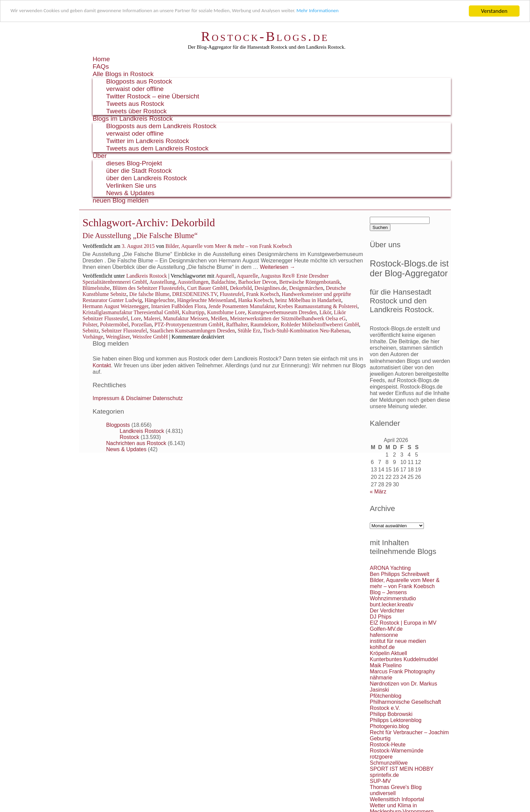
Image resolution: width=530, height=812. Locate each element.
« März (378, 492)
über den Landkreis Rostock (147, 178)
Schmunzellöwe (389, 763)
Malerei (152, 318)
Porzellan (141, 324)
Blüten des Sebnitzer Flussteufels (149, 288)
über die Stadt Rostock (139, 171)
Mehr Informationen (357, 11)
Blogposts (118, 425)
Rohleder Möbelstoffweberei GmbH (320, 324)
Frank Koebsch (262, 294)
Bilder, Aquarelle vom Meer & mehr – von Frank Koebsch (228, 246)
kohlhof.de (382, 647)
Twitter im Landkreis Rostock (148, 141)
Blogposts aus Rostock (139, 81)
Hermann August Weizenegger (115, 306)
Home (101, 59)
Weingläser (118, 337)
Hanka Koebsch (256, 300)
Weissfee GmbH (150, 337)
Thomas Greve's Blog (396, 787)
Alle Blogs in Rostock (123, 74)
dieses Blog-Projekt (134, 163)
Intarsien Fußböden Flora (178, 306)
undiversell (383, 793)
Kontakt (102, 365)
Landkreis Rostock (146, 276)
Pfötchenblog (386, 696)
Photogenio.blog (389, 726)
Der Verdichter (387, 611)
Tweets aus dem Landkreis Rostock (157, 148)
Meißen (219, 318)
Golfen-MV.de (386, 629)
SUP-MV (380, 781)
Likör (325, 312)
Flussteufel (232, 294)
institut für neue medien (398, 641)
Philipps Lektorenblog (396, 720)
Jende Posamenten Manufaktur (242, 306)
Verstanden (494, 11)
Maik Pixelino (386, 665)
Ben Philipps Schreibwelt (400, 574)
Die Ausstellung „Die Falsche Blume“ (140, 236)
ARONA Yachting (390, 568)
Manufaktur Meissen (186, 318)
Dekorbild (241, 288)
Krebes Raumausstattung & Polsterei (317, 306)
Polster (90, 324)
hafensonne (384, 635)
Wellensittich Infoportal (397, 799)
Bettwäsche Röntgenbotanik (310, 282)
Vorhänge (93, 337)
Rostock (129, 437)
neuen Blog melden (121, 200)
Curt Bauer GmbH (207, 288)
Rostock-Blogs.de (265, 36)
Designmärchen (306, 288)
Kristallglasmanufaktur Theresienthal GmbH (131, 312)
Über (100, 156)
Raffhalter (237, 324)
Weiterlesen (278, 267)
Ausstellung (162, 282)
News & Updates (130, 193)
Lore (136, 318)
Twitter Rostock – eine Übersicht (153, 96)
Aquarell (225, 276)
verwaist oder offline (135, 89)
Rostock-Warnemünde (397, 751)
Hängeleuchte (160, 300)
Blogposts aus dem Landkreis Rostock (161, 126)
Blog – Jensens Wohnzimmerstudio (393, 595)
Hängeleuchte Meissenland (206, 300)
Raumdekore (264, 324)
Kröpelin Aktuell (388, 653)
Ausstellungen (193, 282)
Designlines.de (271, 288)
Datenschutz (168, 398)
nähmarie (381, 678)
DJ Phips (381, 617)
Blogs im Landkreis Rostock (133, 119)
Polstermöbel (114, 324)
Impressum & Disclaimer (122, 398)
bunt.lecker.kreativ (392, 605)
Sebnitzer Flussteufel (124, 331)
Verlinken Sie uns (131, 185)
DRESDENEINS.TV (195, 294)
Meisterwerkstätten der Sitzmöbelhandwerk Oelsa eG (288, 318)
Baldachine (223, 282)
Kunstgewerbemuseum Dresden (282, 312)
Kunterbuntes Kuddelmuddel (404, 659)
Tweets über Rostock (136, 111)
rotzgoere (381, 757)
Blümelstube (96, 288)
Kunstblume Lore (226, 312)
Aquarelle (247, 276)
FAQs (101, 66)
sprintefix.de (384, 775)
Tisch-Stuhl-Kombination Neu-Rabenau (306, 331)
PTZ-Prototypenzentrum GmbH (189, 324)
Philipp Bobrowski (391, 714)
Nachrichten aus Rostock (136, 443)
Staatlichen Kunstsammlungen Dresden (192, 331)
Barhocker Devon (257, 282)
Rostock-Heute (388, 745)
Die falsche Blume (149, 294)
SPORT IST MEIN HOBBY (402, 769)
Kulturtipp (193, 312)
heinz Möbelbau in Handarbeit (308, 300)
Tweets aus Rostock (135, 104)
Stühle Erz (249, 331)
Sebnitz (91, 331)
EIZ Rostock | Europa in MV (403, 623)
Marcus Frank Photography (402, 671)
